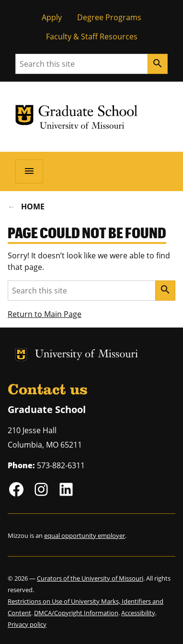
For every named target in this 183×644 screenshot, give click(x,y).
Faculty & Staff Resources (92, 36)
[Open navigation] (29, 171)
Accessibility (138, 613)
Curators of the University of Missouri (90, 578)
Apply (52, 17)
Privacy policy (27, 624)
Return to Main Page (45, 314)
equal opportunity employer (85, 535)
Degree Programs (109, 17)
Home (33, 207)
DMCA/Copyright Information (76, 613)
